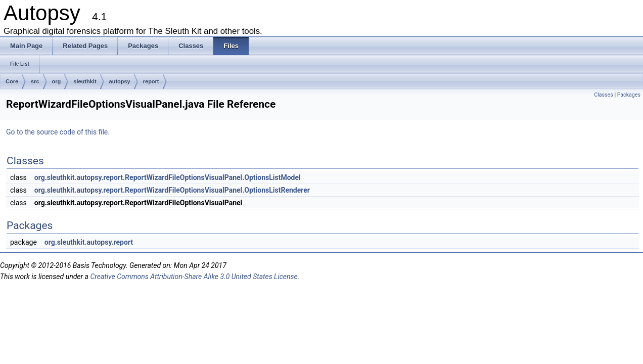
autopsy (120, 81)
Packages (629, 95)
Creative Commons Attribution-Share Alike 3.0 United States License (194, 277)
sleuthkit (85, 81)
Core (12, 81)
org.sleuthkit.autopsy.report (89, 242)
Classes (603, 95)
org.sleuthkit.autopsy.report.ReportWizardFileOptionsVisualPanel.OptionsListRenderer (172, 190)
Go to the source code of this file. (58, 132)
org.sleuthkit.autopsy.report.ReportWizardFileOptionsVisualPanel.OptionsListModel (168, 177)
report (151, 81)
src (35, 81)
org (57, 81)
